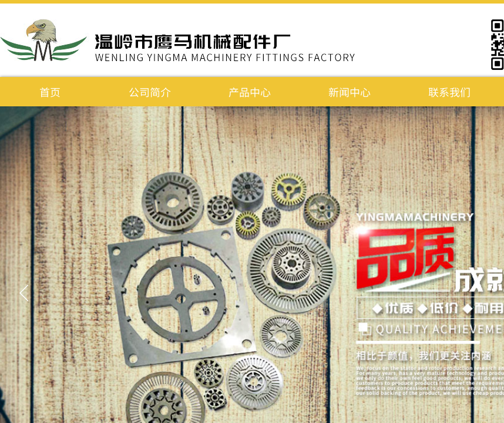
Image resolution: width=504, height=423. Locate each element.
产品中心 (250, 92)
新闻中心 (350, 92)
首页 (50, 92)
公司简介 (150, 92)
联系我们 (449, 92)
